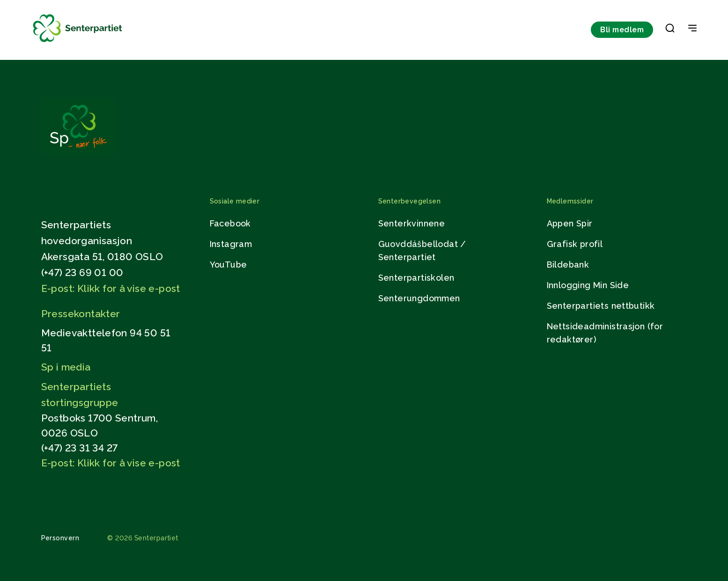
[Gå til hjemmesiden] (78, 153)
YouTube (228, 265)
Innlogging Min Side (588, 285)
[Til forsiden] (78, 42)
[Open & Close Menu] (692, 29)
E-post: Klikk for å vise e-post (111, 288)
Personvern (60, 538)
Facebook (230, 223)
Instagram (231, 244)
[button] (670, 30)
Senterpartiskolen (416, 278)
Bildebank (568, 265)
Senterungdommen (419, 298)
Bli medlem (622, 30)
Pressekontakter (81, 314)
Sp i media (66, 367)
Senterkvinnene (412, 223)
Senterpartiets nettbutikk (601, 306)
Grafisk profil (575, 244)
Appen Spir (570, 223)
